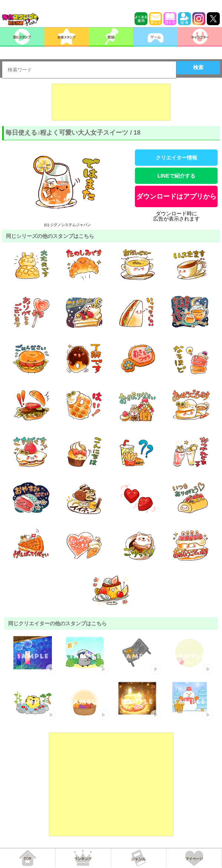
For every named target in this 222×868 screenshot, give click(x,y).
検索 (198, 67)
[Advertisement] (111, 102)
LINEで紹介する (176, 176)
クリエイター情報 (176, 158)
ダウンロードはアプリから (176, 196)
